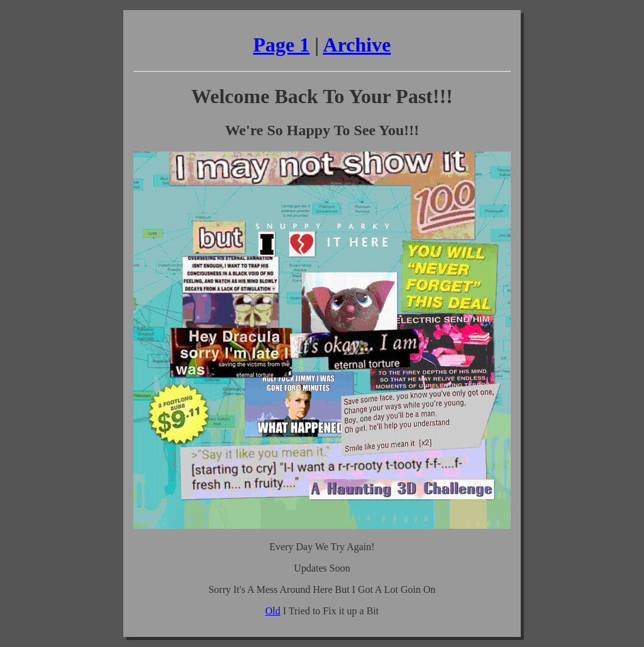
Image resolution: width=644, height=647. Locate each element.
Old (273, 611)
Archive (357, 45)
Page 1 (282, 45)
